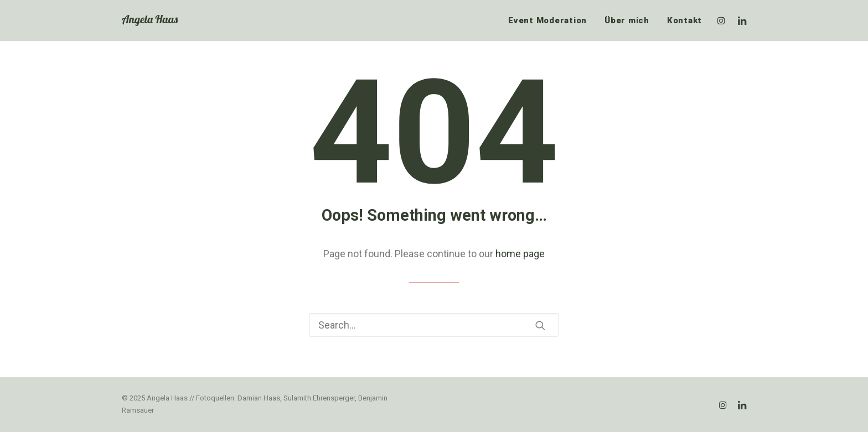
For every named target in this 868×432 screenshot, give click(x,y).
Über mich (627, 20)
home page (520, 254)
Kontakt (684, 20)
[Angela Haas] (150, 20)
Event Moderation (547, 20)
